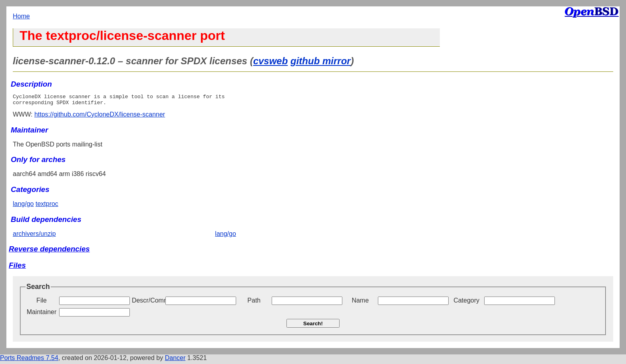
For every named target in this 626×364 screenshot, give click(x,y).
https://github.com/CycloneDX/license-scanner (100, 117)
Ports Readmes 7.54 (29, 360)
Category (466, 303)
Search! (313, 326)
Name (360, 303)
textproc (47, 206)
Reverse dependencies (49, 251)
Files (17, 268)
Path (254, 303)
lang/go (23, 206)
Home (21, 16)
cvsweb (271, 61)
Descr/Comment (148, 303)
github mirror (321, 61)
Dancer (175, 360)
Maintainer (42, 314)
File (42, 303)
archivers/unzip (34, 236)
